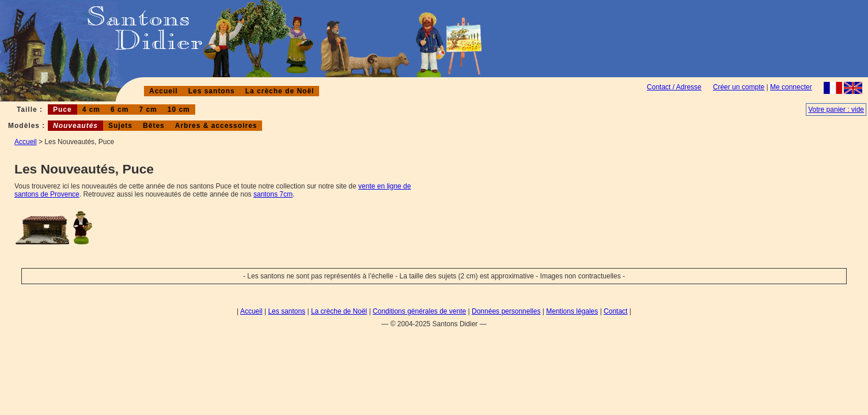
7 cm (148, 110)
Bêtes (154, 126)
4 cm (91, 110)
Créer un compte (739, 87)
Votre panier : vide (836, 110)
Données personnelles (506, 311)
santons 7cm (273, 194)
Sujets (120, 126)
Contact (615, 311)
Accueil (164, 91)
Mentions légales (572, 311)
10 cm (179, 110)
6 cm (120, 110)
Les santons (212, 91)
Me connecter (791, 87)
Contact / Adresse (674, 87)
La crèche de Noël (280, 91)
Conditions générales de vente (419, 311)
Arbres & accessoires (216, 126)
